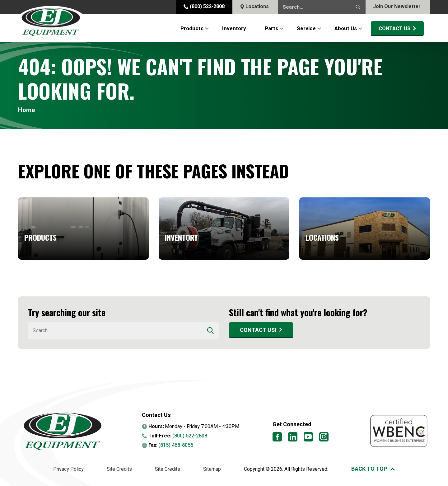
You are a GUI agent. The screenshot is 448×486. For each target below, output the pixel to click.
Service (306, 28)
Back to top (369, 469)
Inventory (234, 28)
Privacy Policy (68, 469)
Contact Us (394, 29)
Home (26, 110)
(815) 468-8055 (176, 445)
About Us (346, 28)
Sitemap (212, 469)
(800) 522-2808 (204, 7)
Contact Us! (258, 330)
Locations (254, 7)
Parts (271, 28)
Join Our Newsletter (397, 7)
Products (192, 28)
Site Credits (119, 469)
